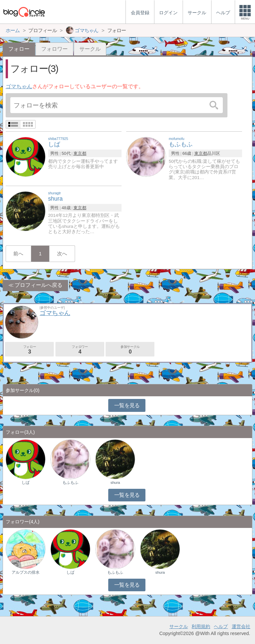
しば (26, 483)
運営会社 (241, 626)
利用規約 (201, 626)
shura (115, 483)
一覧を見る (127, 405)
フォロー (29, 350)
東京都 (80, 153)
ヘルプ (221, 626)
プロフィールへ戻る (39, 285)
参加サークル (130, 350)
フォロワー (54, 49)
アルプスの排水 (26, 572)
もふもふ (70, 483)
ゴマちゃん (19, 86)
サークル (90, 49)
